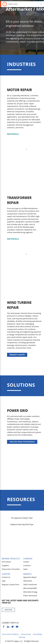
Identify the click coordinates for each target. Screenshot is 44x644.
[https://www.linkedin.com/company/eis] (8, 627)
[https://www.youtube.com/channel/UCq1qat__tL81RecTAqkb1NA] (17, 627)
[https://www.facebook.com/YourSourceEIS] (4, 627)
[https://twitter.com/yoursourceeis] (13, 627)
